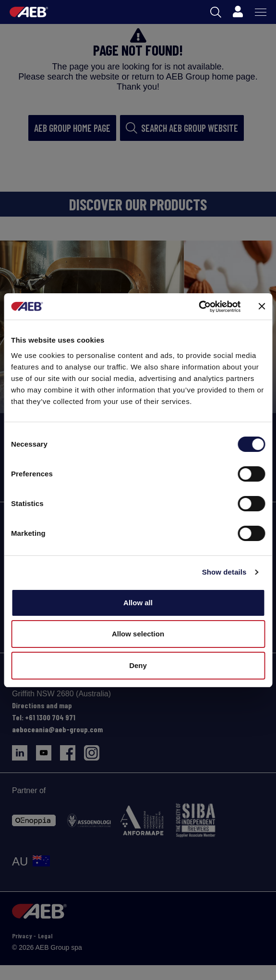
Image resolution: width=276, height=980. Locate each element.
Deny (138, 665)
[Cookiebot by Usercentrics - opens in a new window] (198, 307)
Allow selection (138, 634)
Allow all (138, 603)
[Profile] (238, 12)
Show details (224, 572)
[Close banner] (262, 306)
